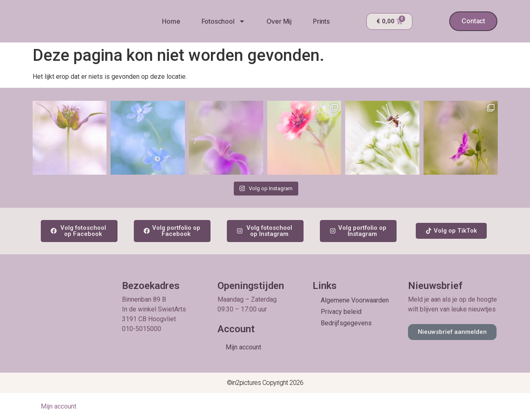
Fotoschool (223, 21)
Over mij (279, 21)
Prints (321, 21)
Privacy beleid (341, 312)
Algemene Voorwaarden (355, 300)
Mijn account (243, 347)
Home (171, 21)
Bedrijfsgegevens (346, 323)
